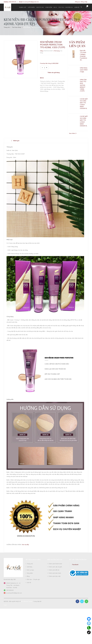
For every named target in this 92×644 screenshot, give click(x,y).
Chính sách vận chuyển (55, 567)
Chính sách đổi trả (54, 570)
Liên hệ (29, 583)
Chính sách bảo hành (55, 573)
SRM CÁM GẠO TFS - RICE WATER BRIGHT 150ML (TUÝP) (83, 85)
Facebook (75, 565)
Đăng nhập (84, 2)
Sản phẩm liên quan (78, 44)
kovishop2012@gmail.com (31, 2)
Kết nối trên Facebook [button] (78, 560)
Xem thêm (73, 134)
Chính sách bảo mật (54, 576)
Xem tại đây (25, 545)
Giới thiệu (30, 567)
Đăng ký (77, 2)
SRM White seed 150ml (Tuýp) (84, 70)
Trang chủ (30, 564)
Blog (28, 576)
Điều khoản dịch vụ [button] (55, 560)
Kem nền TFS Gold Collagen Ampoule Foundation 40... (83, 55)
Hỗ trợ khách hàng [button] (33, 560)
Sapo (5, 605)
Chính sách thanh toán (55, 564)
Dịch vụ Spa (30, 570)
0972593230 (13, 2)
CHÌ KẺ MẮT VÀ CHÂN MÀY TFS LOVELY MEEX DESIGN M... (84, 104)
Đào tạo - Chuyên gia (33, 580)
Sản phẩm (30, 573)
